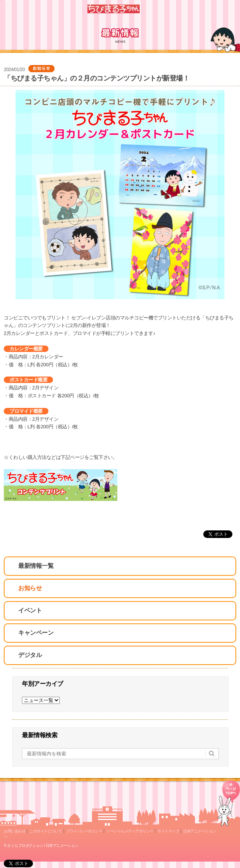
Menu (231, 9)
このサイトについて (46, 831)
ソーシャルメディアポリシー (130, 831)
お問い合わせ (15, 831)
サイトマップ (168, 831)
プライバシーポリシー (84, 831)
